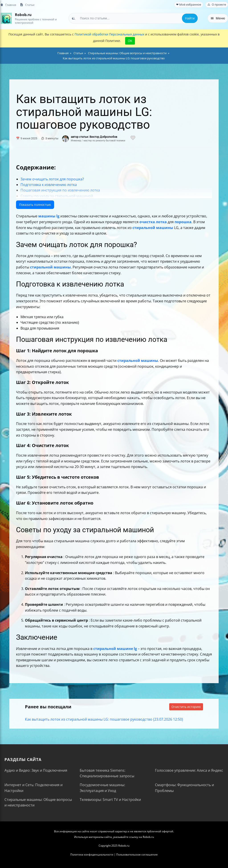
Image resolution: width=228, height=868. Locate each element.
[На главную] (6, 18)
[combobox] (133, 18)
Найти (190, 18)
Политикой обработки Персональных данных (109, 34)
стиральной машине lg (115, 649)
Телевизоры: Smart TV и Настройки (110, 800)
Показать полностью (35, 205)
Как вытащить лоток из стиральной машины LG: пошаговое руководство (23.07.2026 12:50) (104, 719)
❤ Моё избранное (189, 5)
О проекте (217, 5)
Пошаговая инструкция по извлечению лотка (60, 190)
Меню (218, 18)
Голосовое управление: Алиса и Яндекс (189, 770)
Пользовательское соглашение (137, 855)
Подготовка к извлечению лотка (49, 185)
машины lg (49, 216)
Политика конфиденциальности (92, 855)
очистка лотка (153, 222)
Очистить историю (186, 707)
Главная (8, 5)
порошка (183, 222)
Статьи (27, 5)
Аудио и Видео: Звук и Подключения (36, 770)
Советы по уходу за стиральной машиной (57, 196)
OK (130, 41)
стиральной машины (153, 228)
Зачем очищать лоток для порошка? (52, 179)
